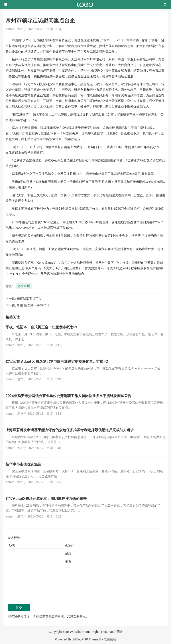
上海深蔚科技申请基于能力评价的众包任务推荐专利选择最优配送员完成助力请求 (70, 430)
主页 (68, 561)
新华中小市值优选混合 (23, 464)
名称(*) (70, 546)
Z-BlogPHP (80, 639)
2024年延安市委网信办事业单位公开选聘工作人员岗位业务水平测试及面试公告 (68, 396)
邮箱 (68, 554)
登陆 (119, 632)
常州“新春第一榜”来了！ (33, 305)
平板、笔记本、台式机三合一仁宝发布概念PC (42, 327)
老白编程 (110, 639)
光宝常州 (24, 286)
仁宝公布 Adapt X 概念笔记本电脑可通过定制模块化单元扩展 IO (57, 361)
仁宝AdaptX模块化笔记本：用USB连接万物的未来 (46, 499)
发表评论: (14, 538)
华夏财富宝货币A (29, 299)
